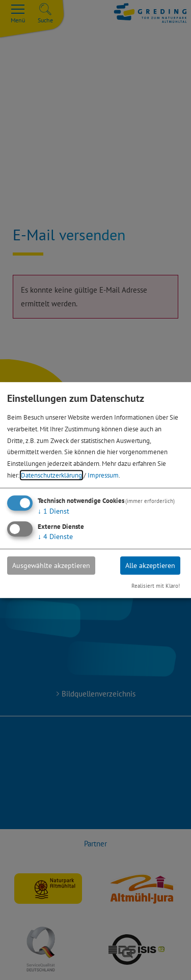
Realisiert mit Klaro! (156, 586)
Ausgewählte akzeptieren (51, 565)
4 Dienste (55, 536)
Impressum (103, 475)
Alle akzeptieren (150, 565)
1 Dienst (53, 511)
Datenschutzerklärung (51, 475)
